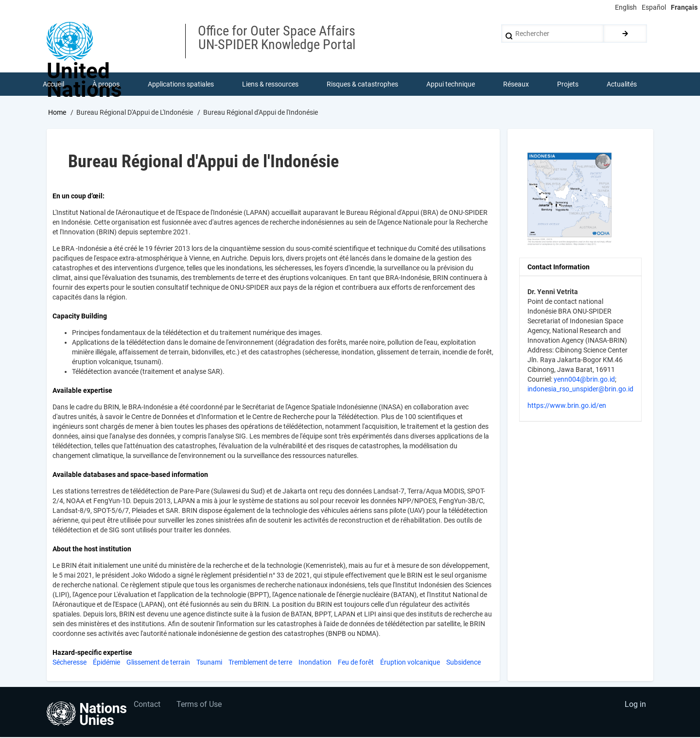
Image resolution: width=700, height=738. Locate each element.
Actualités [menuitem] (622, 85)
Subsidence (464, 663)
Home (57, 113)
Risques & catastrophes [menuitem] (363, 85)
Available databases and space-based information (130, 475)
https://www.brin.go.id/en (567, 406)
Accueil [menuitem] (54, 85)
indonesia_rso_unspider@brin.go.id (580, 390)
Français (684, 7)
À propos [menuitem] (106, 85)
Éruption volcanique (410, 663)
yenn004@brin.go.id (584, 380)
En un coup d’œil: (79, 197)
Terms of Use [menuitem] (201, 707)
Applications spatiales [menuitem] (181, 85)
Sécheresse (70, 663)
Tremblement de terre (260, 663)
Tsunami (209, 663)
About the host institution (92, 550)
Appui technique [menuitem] (451, 85)
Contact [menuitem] (148, 707)
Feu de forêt (356, 663)
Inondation (315, 663)
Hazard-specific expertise (92, 653)
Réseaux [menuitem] (516, 85)
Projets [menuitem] (568, 85)
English (626, 7)
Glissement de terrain (158, 663)
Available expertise (82, 391)
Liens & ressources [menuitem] (271, 85)
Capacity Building (80, 317)
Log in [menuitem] (635, 707)
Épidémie (106, 663)
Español (654, 7)
